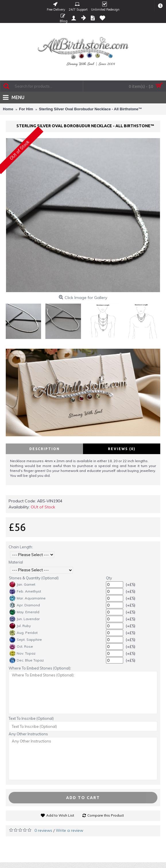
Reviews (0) (122, 449)
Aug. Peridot (24, 633)
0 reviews (43, 830)
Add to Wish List (60, 815)
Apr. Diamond (25, 605)
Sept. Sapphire (26, 640)
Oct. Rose (21, 647)
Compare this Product (106, 815)
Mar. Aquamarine (28, 598)
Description (45, 449)
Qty (109, 578)
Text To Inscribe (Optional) (31, 718)
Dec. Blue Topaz (27, 660)
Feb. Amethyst (25, 591)
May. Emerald (24, 612)
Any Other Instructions (28, 734)
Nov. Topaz (23, 653)
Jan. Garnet (22, 585)
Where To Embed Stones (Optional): (40, 668)
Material (16, 562)
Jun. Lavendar (25, 619)
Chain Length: (21, 547)
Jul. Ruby (20, 626)
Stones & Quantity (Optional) (34, 578)
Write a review (70, 830)
